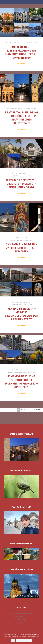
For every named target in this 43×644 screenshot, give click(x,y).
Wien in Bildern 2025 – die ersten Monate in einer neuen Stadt (21, 184)
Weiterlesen (21, 64)
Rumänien (30, 240)
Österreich (26, 176)
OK (13, 640)
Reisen (35, 43)
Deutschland (29, 43)
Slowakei (33, 108)
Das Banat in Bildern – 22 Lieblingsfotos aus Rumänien (21, 248)
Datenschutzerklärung (24, 640)
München (32, 372)
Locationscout (21, 617)
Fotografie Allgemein (16, 176)
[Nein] (40, 638)
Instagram (21, 620)
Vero (21, 623)
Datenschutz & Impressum (21, 613)
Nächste (37, 410)
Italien (26, 304)
